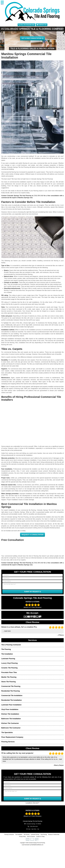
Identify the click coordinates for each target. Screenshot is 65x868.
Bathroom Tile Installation (11, 719)
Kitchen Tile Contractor (10, 723)
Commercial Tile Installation (12, 696)
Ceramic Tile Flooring (9, 668)
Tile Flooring (6, 649)
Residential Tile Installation (12, 700)
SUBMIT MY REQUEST (32, 592)
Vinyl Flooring (44, 835)
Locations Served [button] (32, 803)
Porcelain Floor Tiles (9, 672)
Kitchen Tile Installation (10, 714)
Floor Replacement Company (12, 737)
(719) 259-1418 (38, 196)
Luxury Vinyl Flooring (9, 663)
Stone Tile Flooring (8, 682)
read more (7, 631)
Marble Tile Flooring (9, 677)
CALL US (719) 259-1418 (26, 25)
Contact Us (42, 25)
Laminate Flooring (8, 659)
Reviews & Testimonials (54, 835)
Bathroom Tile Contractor (11, 728)
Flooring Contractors (9, 835)
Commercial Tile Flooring (11, 686)
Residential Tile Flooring (11, 691)
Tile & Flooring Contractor (11, 645)
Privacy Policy (22, 837)
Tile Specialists (7, 732)
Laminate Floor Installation (11, 705)
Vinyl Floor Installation (10, 709)
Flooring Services (8, 742)
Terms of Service (31, 837)
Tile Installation (7, 654)
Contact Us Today (40, 837)
